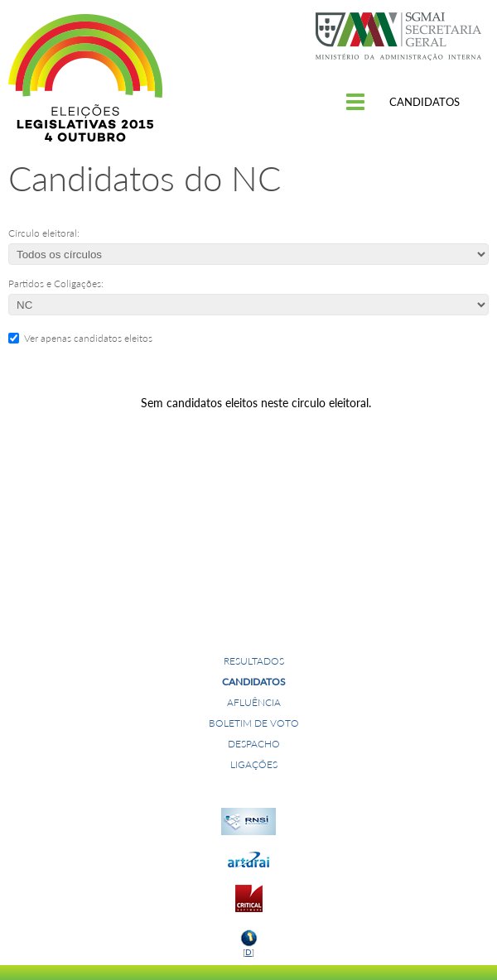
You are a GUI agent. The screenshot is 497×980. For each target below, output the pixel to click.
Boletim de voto (254, 723)
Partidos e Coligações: (56, 283)
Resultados (254, 661)
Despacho (254, 744)
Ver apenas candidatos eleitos (86, 338)
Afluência (254, 702)
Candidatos (254, 682)
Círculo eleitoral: (44, 233)
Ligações (254, 764)
